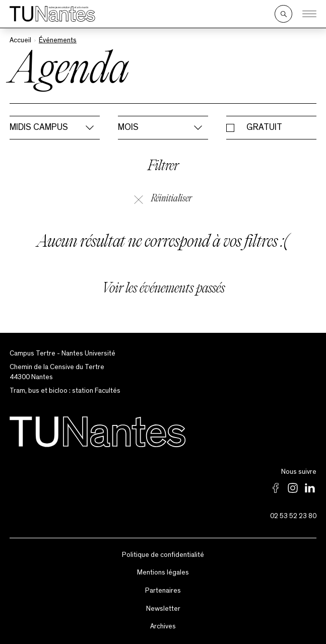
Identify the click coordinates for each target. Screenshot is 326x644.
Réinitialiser (163, 199)
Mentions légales (163, 573)
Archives (163, 626)
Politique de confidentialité (163, 555)
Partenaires (163, 591)
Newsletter (163, 609)
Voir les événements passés (163, 289)
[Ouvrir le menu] (309, 14)
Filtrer (163, 167)
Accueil (20, 40)
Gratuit (264, 127)
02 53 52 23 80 (293, 516)
